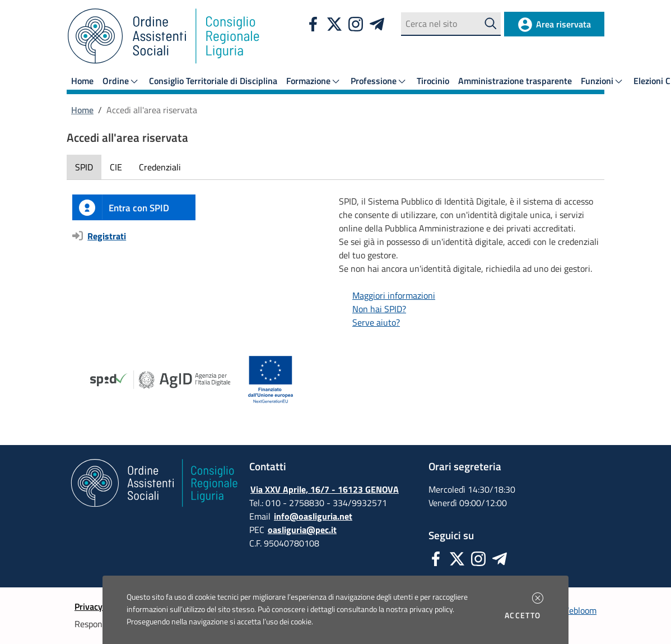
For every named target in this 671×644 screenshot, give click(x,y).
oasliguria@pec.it (302, 530)
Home (82, 81)
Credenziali (160, 167)
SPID (84, 167)
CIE (116, 167)
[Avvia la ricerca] (491, 24)
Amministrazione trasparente (515, 81)
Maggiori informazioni (394, 295)
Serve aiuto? (376, 322)
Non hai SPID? (379, 309)
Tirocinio (433, 81)
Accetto (525, 615)
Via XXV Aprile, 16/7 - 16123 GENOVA (325, 489)
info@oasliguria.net (313, 516)
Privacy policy (101, 606)
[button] (538, 598)
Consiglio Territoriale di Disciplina (213, 81)
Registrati (107, 236)
